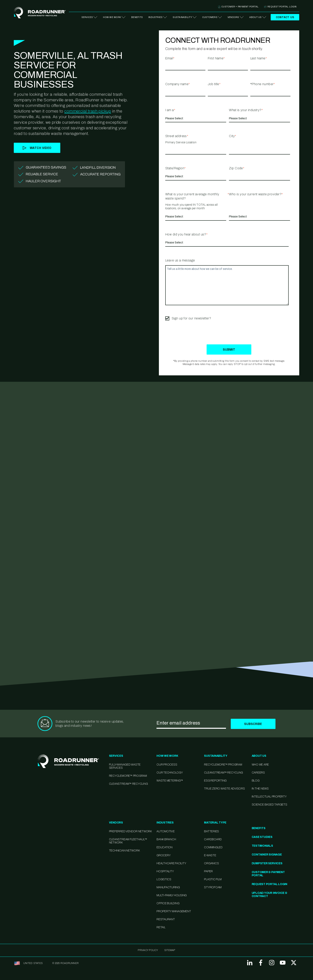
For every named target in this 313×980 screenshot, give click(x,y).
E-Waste (210, 855)
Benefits (137, 17)
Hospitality (165, 871)
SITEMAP (170, 950)
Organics (211, 863)
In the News (260, 789)
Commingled (213, 847)
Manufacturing (168, 887)
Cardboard (213, 839)
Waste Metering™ (170, 781)
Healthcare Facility (171, 863)
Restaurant (166, 919)
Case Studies (262, 837)
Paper (208, 871)
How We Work (112, 17)
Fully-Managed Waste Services (125, 766)
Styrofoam (213, 887)
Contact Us (285, 17)
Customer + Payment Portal (238, 7)
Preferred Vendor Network (130, 831)
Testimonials (262, 846)
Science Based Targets (269, 805)
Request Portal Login (280, 7)
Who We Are (260, 765)
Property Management (174, 911)
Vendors (233, 17)
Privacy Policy (148, 950)
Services (87, 17)
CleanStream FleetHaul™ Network (128, 841)
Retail (161, 927)
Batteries (211, 831)
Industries (155, 17)
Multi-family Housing (172, 895)
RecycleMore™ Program (128, 776)
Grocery (163, 855)
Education (164, 847)
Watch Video (37, 148)
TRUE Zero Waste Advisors (224, 789)
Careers (258, 773)
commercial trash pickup (88, 111)
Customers (210, 17)
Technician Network (124, 851)
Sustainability (182, 17)
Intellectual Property (269, 797)
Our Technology (170, 773)
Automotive (166, 831)
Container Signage (267, 855)
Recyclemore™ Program (223, 765)
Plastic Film (213, 879)
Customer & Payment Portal (268, 874)
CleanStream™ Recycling (128, 784)
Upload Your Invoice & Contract (269, 895)
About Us (256, 17)
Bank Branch (166, 839)
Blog (256, 781)
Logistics (164, 879)
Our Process (167, 765)
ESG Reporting (215, 781)
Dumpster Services (267, 863)
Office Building (168, 903)
